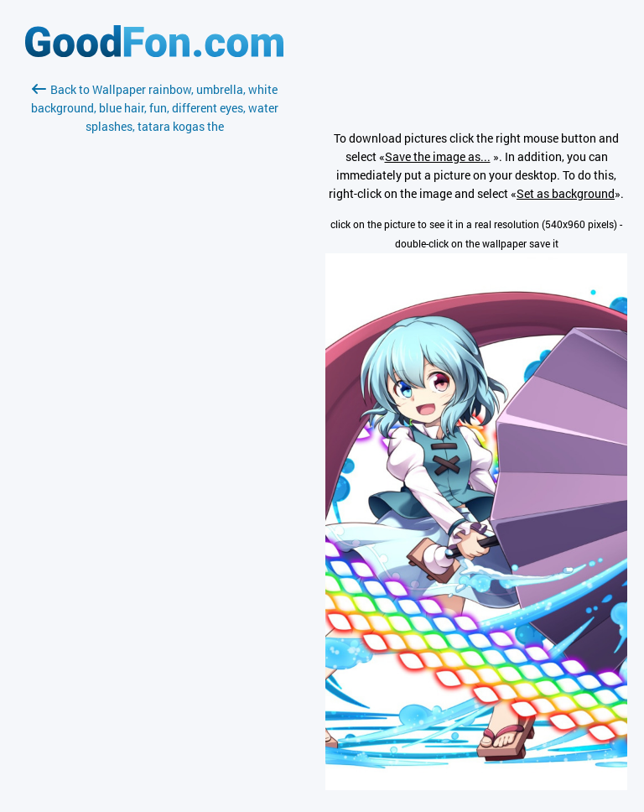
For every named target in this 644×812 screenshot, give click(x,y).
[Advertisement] (154, 335)
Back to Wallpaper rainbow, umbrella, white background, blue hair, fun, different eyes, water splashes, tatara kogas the (155, 108)
